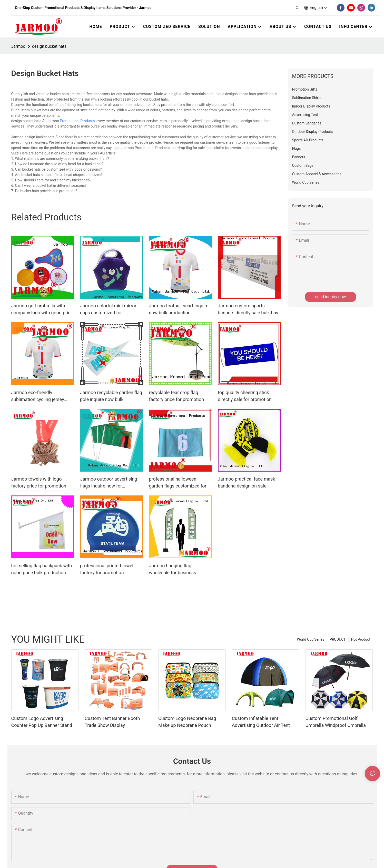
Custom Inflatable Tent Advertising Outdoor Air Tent (261, 722)
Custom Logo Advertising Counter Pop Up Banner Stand (42, 722)
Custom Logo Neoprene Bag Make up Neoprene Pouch (187, 722)
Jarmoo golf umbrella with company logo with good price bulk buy (42, 310)
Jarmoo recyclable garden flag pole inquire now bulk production (111, 396)
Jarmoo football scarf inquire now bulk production (179, 309)
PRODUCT (338, 639)
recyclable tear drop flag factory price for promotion (176, 396)
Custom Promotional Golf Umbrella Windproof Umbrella (336, 722)
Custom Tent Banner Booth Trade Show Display (112, 722)
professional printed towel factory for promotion (107, 569)
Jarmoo (18, 46)
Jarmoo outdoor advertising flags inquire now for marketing (109, 483)
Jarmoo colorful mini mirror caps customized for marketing (108, 310)
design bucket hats (49, 46)
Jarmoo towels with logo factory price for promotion (39, 482)
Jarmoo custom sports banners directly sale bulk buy (248, 309)
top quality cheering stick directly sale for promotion (245, 396)
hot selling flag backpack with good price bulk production (42, 569)
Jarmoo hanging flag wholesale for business (172, 569)
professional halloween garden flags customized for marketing (178, 483)
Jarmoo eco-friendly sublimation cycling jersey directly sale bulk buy (38, 396)
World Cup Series (310, 639)
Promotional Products (77, 121)
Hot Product (361, 639)
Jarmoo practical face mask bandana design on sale (246, 482)
